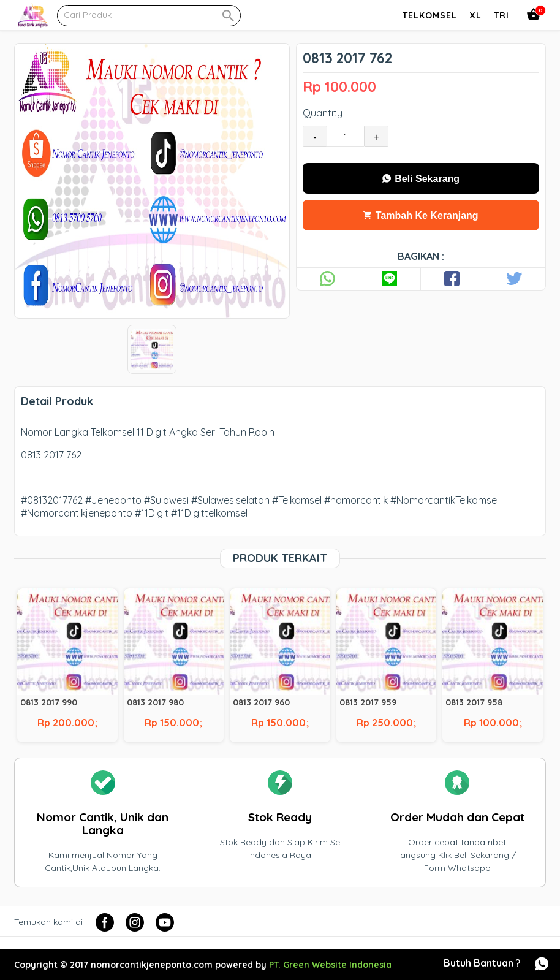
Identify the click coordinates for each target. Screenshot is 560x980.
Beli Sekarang (421, 179)
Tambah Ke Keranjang (421, 215)
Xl (475, 15)
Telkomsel (430, 15)
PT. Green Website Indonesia (330, 965)
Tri (501, 15)
